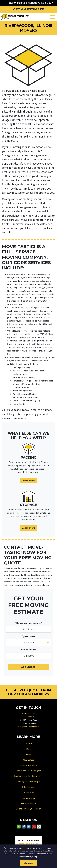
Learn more (29, 481)
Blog (28, 749)
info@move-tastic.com (28, 727)
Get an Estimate (28, 9)
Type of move (28, 636)
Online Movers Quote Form (28, 809)
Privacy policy (28, 798)
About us (28, 743)
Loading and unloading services (29, 776)
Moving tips (28, 760)
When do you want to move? (28, 623)
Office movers (29, 787)
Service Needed (29, 650)
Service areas (28, 792)
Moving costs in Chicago (29, 781)
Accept (29, 863)
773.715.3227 (45, 3)
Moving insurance (29, 765)
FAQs (28, 754)
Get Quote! (29, 667)
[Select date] (28, 629)
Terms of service (28, 803)
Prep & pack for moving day (28, 771)
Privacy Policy (32, 857)
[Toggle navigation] (53, 17)
